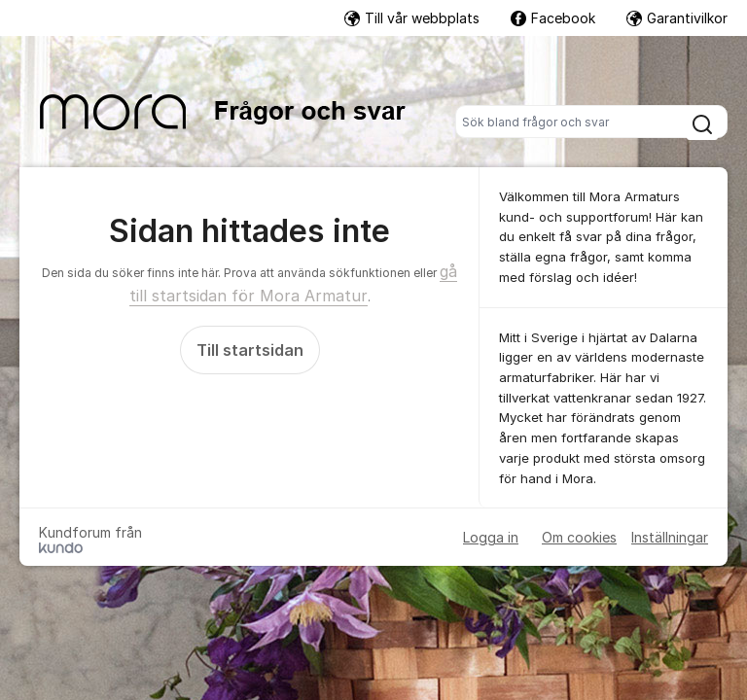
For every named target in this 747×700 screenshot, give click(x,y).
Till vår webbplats (412, 18)
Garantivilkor (677, 18)
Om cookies (579, 537)
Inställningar (670, 537)
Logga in (491, 537)
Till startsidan (250, 350)
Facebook (553, 18)
